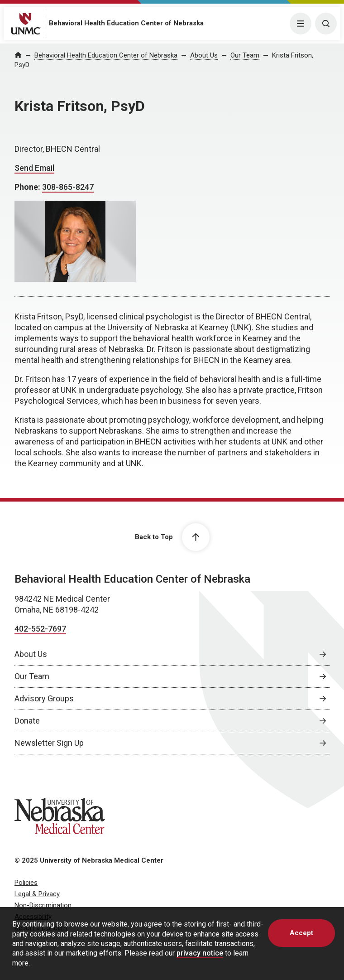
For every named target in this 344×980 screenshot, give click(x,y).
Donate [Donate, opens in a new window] (27, 721)
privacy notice (200, 953)
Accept (301, 933)
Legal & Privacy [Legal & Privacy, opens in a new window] (37, 894)
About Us (204, 55)
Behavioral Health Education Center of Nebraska (126, 23)
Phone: (28, 187)
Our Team (245, 55)
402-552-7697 (40, 629)
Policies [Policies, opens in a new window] (26, 883)
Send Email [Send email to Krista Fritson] (34, 168)
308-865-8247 (68, 187)
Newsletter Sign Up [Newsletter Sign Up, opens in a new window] (49, 743)
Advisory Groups (44, 698)
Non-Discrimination (43, 905)
